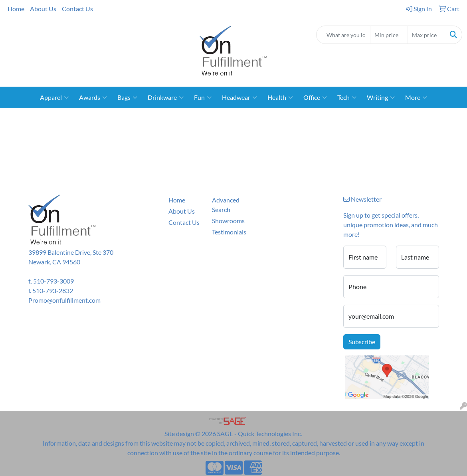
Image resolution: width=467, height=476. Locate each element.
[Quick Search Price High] (426, 35)
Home (16, 9)
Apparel (54, 97)
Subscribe (362, 342)
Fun (203, 97)
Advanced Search (226, 205)
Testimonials (229, 232)
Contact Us (77, 9)
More (416, 97)
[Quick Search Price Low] (389, 35)
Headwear (239, 97)
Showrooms (228, 221)
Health (280, 97)
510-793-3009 (53, 281)
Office (315, 97)
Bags (127, 97)
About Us (43, 9)
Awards (93, 97)
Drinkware (166, 97)
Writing (381, 97)
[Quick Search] (343, 35)
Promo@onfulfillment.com (64, 300)
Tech (347, 97)
